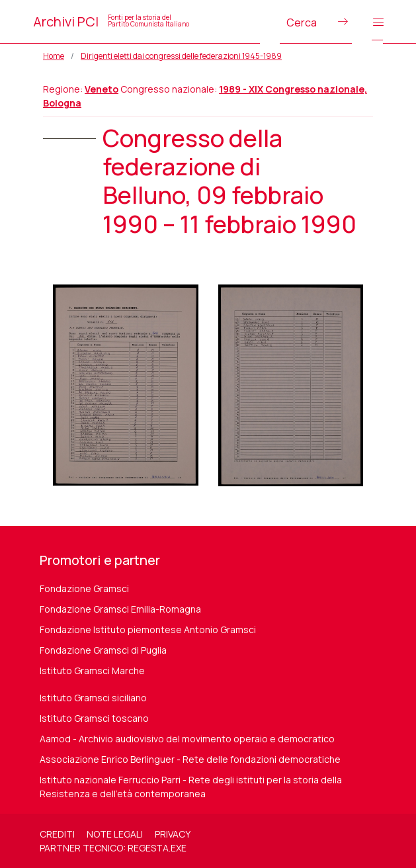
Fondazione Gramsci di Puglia (103, 650)
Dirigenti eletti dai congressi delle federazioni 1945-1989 (181, 56)
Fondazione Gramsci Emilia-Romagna (120, 609)
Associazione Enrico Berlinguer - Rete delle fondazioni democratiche (190, 759)
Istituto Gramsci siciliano (93, 698)
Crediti (57, 834)
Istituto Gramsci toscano (94, 718)
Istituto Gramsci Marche (92, 671)
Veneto (102, 89)
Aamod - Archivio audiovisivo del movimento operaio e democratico (187, 739)
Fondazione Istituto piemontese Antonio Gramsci (148, 629)
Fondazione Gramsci (84, 588)
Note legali (115, 834)
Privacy (173, 834)
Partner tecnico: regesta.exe (113, 848)
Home (54, 56)
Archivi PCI (111, 22)
